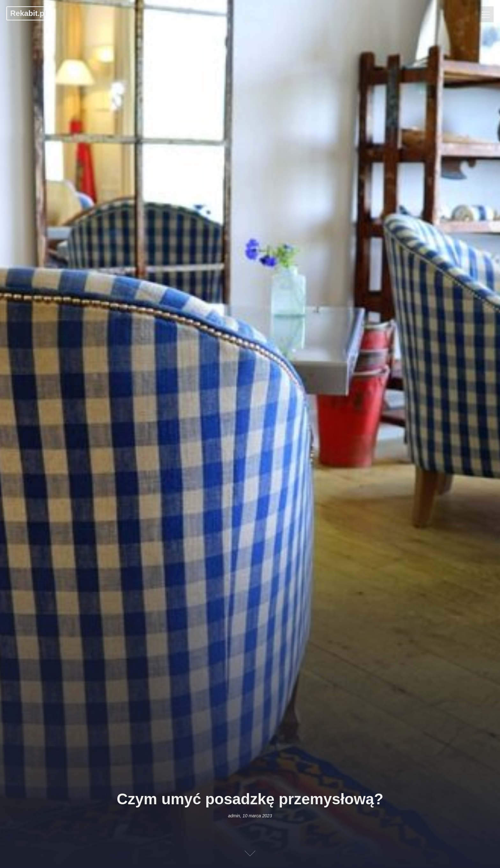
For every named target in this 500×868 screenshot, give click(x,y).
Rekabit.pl (28, 13)
